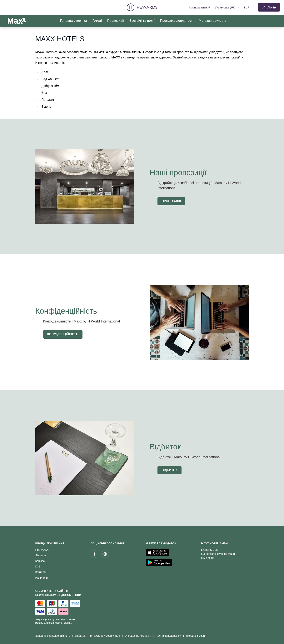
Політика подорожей (169, 636)
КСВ (38, 567)
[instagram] (105, 554)
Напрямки (42, 578)
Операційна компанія (139, 636)
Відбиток (170, 470)
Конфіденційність (63, 334)
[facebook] (94, 554)
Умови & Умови (196, 636)
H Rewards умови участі (106, 636)
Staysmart (41, 555)
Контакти (41, 572)
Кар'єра (40, 561)
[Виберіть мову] (227, 7)
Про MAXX (42, 550)
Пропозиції (171, 201)
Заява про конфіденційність (54, 636)
